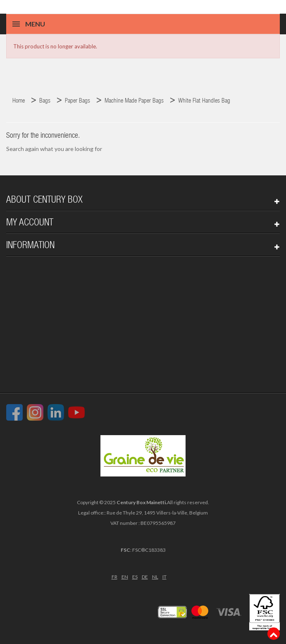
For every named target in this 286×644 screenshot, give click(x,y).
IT (164, 577)
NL (155, 577)
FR (114, 577)
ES (135, 577)
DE (145, 577)
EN (125, 577)
